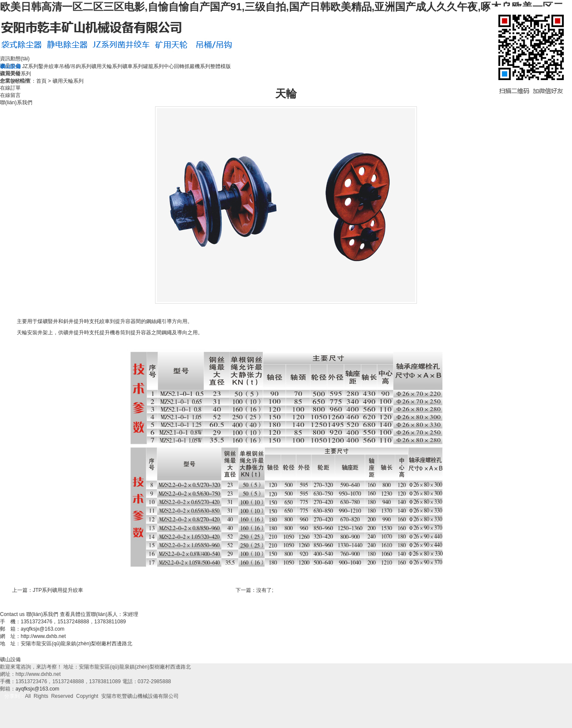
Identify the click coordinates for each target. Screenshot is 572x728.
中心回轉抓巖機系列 (187, 66)
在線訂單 (10, 88)
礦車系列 (133, 66)
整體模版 (221, 66)
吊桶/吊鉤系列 (75, 66)
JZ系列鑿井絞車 (40, 66)
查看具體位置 (75, 614)
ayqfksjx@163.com (43, 629)
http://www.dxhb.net (43, 636)
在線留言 (10, 95)
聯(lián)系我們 (16, 103)
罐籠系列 (153, 66)
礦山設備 (10, 660)
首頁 (41, 81)
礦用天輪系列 (107, 66)
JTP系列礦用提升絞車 (58, 590)
